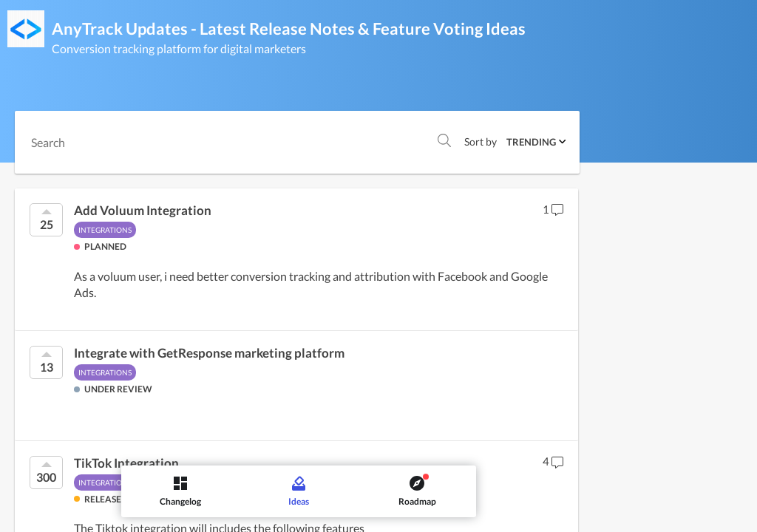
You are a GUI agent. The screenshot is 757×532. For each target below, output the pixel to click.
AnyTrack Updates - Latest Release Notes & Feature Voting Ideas (289, 28)
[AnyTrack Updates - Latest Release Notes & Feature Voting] (26, 29)
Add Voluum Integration (143, 211)
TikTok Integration (126, 463)
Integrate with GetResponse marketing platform (209, 353)
